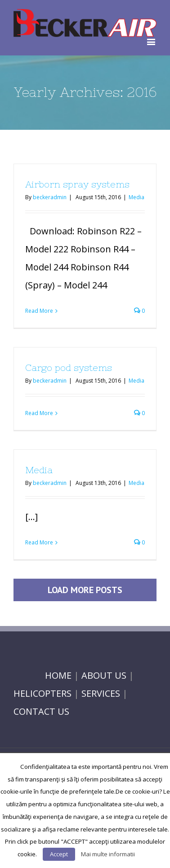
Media (136, 197)
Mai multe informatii (108, 854)
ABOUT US (104, 675)
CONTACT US (41, 711)
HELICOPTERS (42, 693)
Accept (59, 854)
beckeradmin (50, 197)
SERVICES (101, 693)
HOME (58, 675)
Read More (39, 311)
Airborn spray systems (77, 184)
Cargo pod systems (69, 368)
